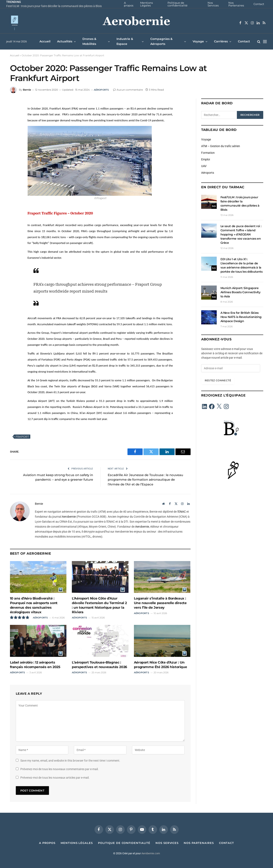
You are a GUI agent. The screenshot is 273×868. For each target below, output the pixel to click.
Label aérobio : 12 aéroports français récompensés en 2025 (35, 665)
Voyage (198, 41)
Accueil (45, 41)
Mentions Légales (146, 4)
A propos (129, 4)
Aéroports (101, 90)
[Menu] (265, 41)
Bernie (27, 90)
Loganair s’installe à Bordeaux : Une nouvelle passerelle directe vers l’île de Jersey (160, 603)
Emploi (206, 159)
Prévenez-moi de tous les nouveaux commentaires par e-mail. (59, 769)
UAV (204, 166)
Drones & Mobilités (89, 41)
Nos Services (213, 4)
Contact (259, 4)
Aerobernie (69, 517)
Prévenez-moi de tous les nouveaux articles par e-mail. (55, 778)
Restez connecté (218, 380)
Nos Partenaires (236, 4)
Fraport (22, 437)
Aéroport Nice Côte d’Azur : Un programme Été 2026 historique (160, 665)
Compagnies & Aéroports (161, 41)
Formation (208, 153)
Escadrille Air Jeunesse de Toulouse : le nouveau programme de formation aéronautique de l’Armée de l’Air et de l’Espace (145, 480)
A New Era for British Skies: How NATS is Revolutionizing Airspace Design (241, 317)
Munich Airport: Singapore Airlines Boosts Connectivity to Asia (241, 292)
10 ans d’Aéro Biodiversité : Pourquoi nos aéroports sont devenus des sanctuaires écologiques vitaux (34, 605)
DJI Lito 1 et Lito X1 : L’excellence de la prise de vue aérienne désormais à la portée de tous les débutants (242, 265)
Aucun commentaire (128, 90)
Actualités (65, 41)
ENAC (182, 512)
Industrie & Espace (125, 41)
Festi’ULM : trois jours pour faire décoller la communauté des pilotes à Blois (54, 6)
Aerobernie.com (151, 853)
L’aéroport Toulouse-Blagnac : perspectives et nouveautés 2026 (99, 665)
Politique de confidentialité (178, 4)
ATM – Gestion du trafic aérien (221, 146)
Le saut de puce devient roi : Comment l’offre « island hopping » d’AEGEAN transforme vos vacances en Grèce (241, 234)
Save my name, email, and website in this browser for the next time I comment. (70, 761)
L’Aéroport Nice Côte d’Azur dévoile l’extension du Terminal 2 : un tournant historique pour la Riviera (99, 605)
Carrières (221, 41)
